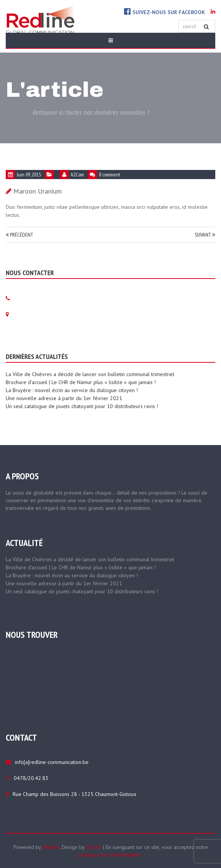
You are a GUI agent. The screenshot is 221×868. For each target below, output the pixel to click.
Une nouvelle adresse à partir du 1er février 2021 (64, 398)
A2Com (77, 175)
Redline (51, 847)
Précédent (19, 235)
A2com (94, 847)
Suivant (205, 235)
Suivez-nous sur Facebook (165, 12)
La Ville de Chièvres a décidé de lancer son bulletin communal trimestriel (90, 374)
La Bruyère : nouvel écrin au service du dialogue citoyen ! (72, 390)
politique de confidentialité (110, 855)
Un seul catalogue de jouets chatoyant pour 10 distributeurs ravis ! (82, 406)
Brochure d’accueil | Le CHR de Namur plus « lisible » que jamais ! (81, 382)
